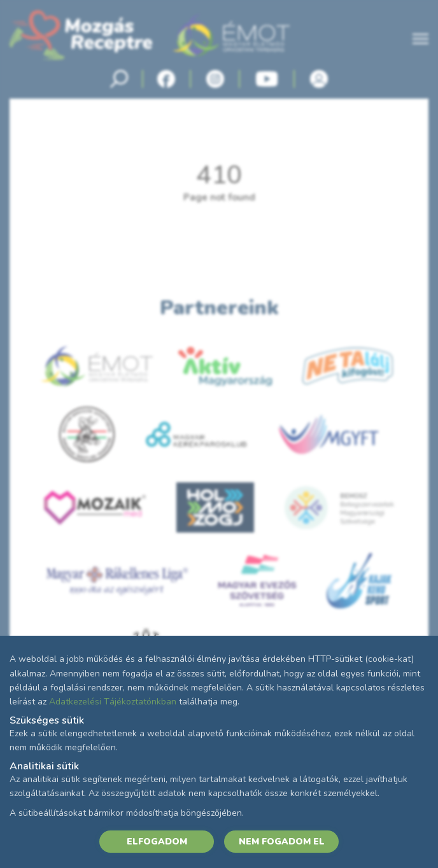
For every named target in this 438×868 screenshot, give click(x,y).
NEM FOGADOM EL (282, 842)
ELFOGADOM (157, 842)
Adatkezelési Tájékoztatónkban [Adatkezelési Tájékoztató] (113, 702)
